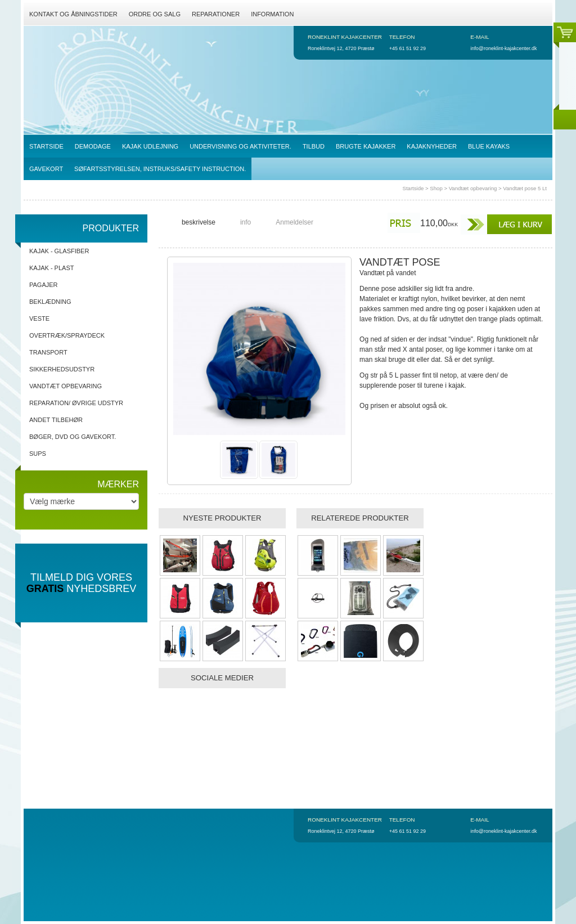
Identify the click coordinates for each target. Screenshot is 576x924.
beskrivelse (199, 222)
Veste (39, 319)
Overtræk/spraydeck (67, 335)
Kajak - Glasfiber (59, 251)
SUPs (38, 454)
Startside (413, 188)
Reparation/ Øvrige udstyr (76, 403)
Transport (48, 352)
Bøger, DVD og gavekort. (73, 437)
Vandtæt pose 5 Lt (525, 188)
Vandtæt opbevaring (473, 188)
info (246, 222)
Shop (436, 188)
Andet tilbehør (56, 420)
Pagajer (44, 285)
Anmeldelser (294, 222)
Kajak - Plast (51, 268)
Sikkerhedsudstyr (62, 369)
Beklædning (50, 302)
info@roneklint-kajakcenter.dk (503, 48)
